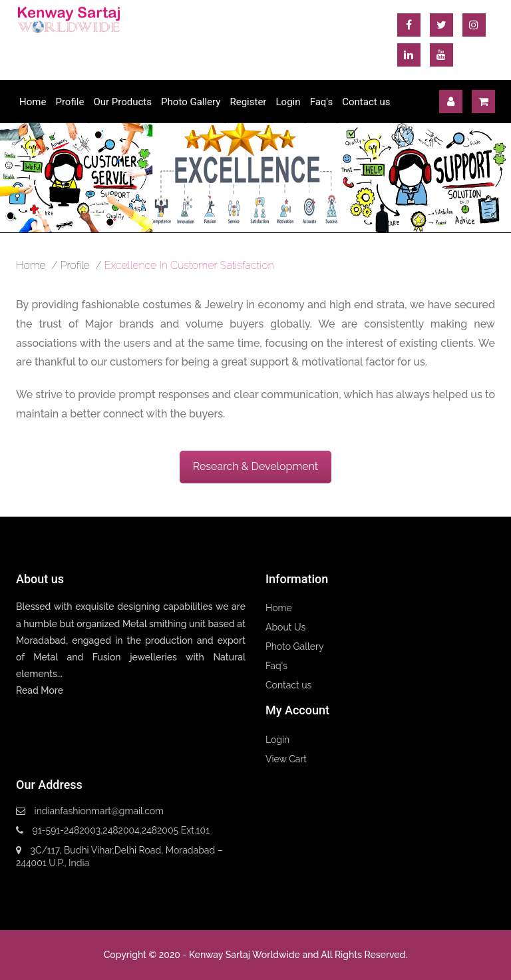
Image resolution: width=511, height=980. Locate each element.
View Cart (286, 759)
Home (33, 102)
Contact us (366, 102)
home (31, 265)
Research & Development (255, 466)
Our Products (122, 102)
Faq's (322, 102)
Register (248, 102)
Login (288, 102)
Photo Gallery (191, 102)
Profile (70, 102)
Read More (40, 690)
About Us (285, 627)
